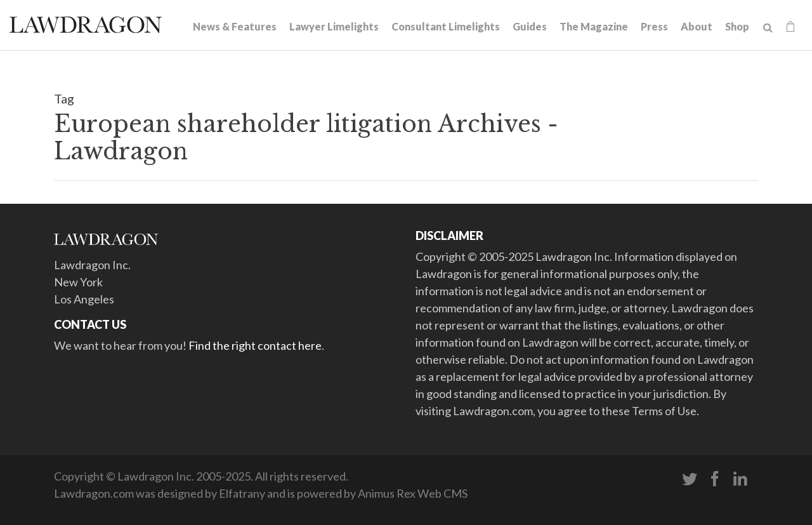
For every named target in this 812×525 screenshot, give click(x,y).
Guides (530, 26)
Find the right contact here (255, 345)
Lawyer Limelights (334, 26)
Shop (737, 26)
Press (654, 26)
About (697, 26)
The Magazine (594, 26)
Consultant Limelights (446, 26)
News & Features (235, 26)
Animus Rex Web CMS (413, 493)
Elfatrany (242, 493)
